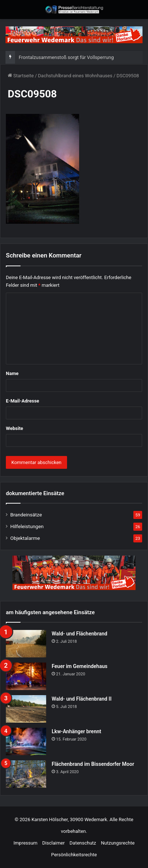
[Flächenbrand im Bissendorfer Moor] (26, 774)
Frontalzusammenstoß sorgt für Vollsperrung (66, 57)
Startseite (21, 76)
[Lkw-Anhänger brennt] (26, 741)
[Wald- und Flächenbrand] (26, 644)
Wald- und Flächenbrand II (82, 699)
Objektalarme (25, 538)
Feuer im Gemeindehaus (79, 666)
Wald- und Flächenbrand (79, 634)
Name (12, 373)
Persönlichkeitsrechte (74, 855)
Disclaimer (53, 843)
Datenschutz (83, 843)
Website (14, 428)
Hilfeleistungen (27, 526)
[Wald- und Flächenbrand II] (26, 709)
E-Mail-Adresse (23, 401)
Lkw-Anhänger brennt (76, 731)
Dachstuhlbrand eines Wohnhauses (75, 76)
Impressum (25, 843)
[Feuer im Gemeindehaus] (26, 676)
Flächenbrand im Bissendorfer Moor (93, 764)
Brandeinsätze (26, 515)
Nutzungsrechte (118, 843)
